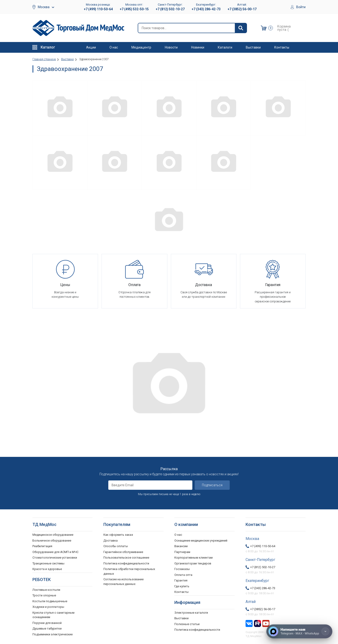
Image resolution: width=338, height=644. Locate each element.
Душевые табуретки (47, 628)
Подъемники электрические (53, 633)
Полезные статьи (187, 623)
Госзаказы (182, 568)
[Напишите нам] (299, 631)
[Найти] (241, 28)
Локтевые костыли (46, 589)
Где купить (182, 585)
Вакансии (181, 545)
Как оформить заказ (118, 534)
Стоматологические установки (55, 557)
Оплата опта (183, 574)
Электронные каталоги (191, 612)
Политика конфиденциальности (126, 562)
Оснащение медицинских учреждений (201, 540)
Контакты (282, 47)
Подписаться (212, 484)
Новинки (198, 47)
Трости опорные (44, 595)
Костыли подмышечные (50, 600)
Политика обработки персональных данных (129, 571)
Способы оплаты (116, 545)
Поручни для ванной (47, 622)
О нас (114, 47)
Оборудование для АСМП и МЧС (55, 551)
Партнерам (182, 551)
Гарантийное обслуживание (123, 551)
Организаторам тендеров (193, 562)
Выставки (253, 47)
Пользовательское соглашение (126, 557)
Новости (171, 47)
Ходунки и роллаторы (48, 606)
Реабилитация (42, 545)
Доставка (111, 540)
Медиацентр (141, 47)
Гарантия (181, 580)
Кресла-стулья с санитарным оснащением (53, 614)
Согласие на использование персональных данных (123, 581)
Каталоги (225, 47)
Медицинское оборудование (53, 534)
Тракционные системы (48, 562)
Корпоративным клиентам (194, 557)
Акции (91, 47)
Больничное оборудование (52, 540)
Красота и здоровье (47, 568)
